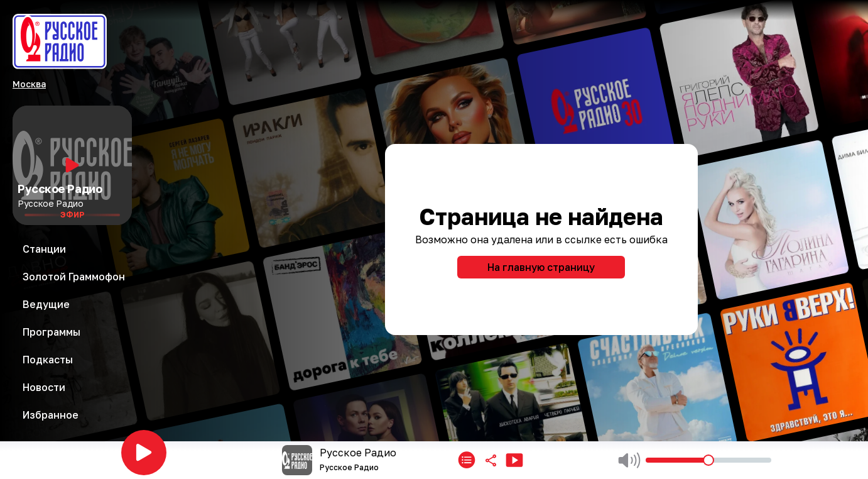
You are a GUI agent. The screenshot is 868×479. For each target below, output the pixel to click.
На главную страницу (541, 267)
